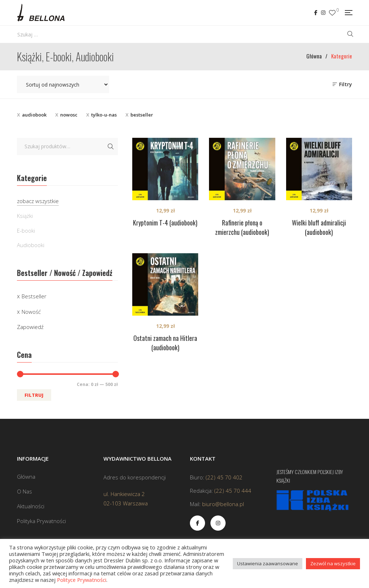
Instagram (323, 13)
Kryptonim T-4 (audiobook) (165, 223)
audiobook (34, 115)
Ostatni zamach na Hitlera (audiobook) (165, 343)
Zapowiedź (30, 327)
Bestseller (34, 296)
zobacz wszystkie (38, 201)
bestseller (142, 115)
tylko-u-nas (104, 115)
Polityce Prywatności (82, 580)
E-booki (26, 231)
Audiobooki (31, 245)
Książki (25, 216)
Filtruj (34, 395)
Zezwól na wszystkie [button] (333, 563)
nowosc (69, 115)
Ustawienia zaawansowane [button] (268, 563)
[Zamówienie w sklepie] (63, 84)
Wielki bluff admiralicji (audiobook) (319, 227)
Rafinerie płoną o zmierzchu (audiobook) (242, 227)
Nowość (31, 312)
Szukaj (111, 146)
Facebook (316, 13)
